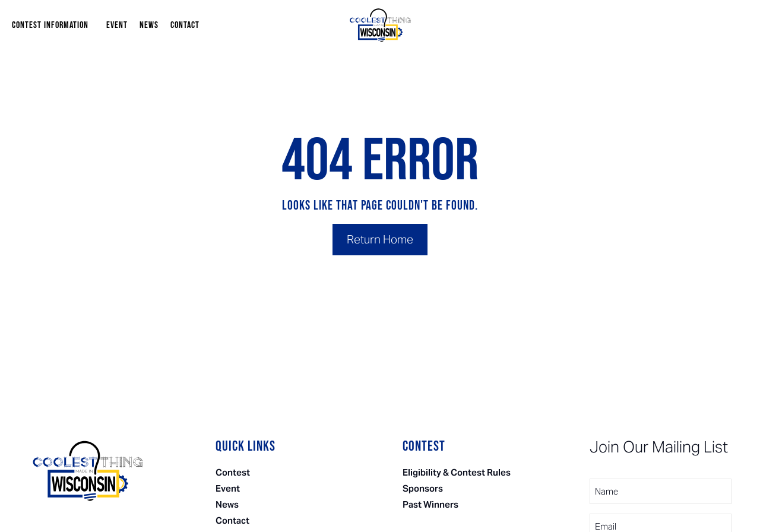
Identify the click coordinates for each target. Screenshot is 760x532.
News (149, 25)
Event (117, 25)
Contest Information (53, 26)
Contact (185, 25)
